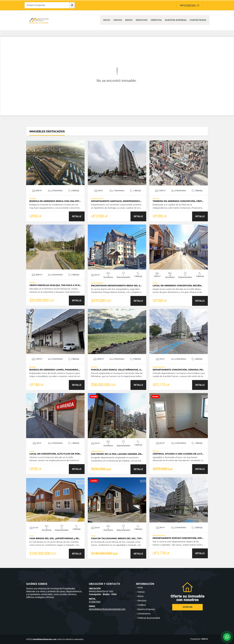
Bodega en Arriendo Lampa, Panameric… (55, 370)
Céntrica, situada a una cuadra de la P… (178, 454)
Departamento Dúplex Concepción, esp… (178, 538)
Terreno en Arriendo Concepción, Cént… (178, 201)
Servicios (142, 20)
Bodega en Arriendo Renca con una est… (55, 201)
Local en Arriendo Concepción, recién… (178, 286)
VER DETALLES (55, 163)
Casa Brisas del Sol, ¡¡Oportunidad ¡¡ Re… (55, 538)
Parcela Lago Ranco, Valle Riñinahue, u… (117, 370)
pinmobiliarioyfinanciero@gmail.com (107, 609)
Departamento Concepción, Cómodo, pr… (178, 370)
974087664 (190, 5)
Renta (129, 20)
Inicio (107, 20)
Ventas (118, 20)
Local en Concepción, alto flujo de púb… (55, 454)
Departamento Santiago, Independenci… (116, 201)
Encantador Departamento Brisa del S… (116, 286)
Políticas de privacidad (149, 618)
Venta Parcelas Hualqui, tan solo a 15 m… (55, 285)
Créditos (156, 20)
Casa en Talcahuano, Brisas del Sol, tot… (117, 538)
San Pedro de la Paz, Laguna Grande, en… (117, 454)
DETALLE (77, 216)
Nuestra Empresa (176, 20)
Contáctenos (198, 20)
